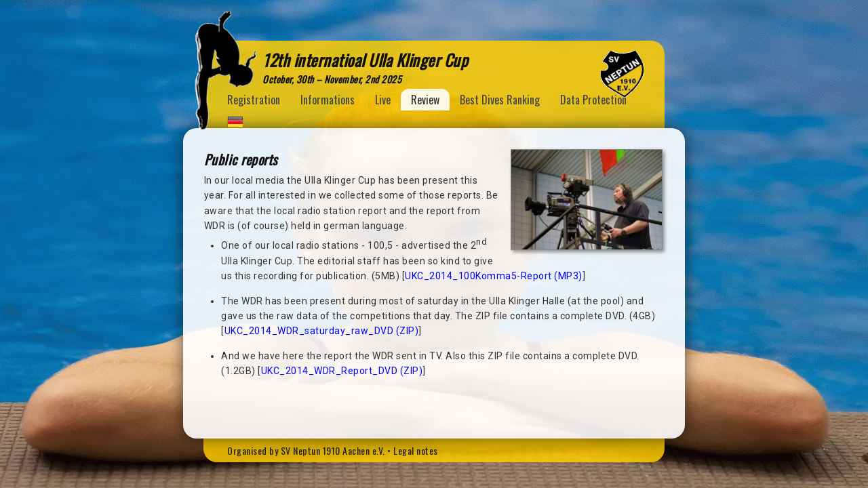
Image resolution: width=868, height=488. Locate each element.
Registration (254, 100)
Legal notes (416, 450)
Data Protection (593, 100)
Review (425, 100)
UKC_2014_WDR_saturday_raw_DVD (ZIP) (322, 331)
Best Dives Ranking (500, 100)
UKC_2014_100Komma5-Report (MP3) (494, 276)
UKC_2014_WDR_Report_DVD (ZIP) (342, 371)
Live (383, 100)
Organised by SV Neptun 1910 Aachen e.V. (306, 450)
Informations (328, 100)
